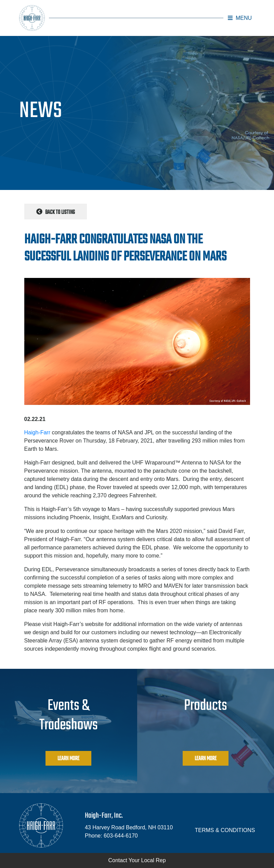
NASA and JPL (136, 432)
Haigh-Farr (37, 432)
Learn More (68, 759)
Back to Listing (56, 213)
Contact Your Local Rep (137, 860)
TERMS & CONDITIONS (225, 830)
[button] (240, 18)
